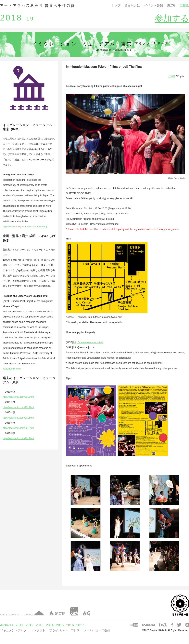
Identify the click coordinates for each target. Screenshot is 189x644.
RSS (187, 625)
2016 (70, 625)
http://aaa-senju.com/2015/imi (18, 418)
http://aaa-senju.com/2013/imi (18, 397)
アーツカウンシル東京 (22, 613)
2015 (60, 625)
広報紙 (184, 5)
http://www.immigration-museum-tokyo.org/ (25, 227)
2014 (50, 625)
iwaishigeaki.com (12, 369)
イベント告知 (154, 5)
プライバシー (58, 630)
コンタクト (38, 630)
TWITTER (179, 625)
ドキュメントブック (13, 630)
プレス (75, 630)
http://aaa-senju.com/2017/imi (18, 438)
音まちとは (132, 5)
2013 (40, 625)
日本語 (172, 76)
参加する (172, 18)
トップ (116, 5)
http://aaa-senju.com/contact (88, 342)
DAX (163, 625)
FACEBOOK (172, 625)
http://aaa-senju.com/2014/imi (18, 407)
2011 (19, 625)
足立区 (57, 613)
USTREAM (149, 625)
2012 (30, 625)
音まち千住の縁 (37, 6)
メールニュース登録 (97, 630)
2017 (80, 625)
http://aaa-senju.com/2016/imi (18, 428)
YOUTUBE (134, 625)
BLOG (171, 5)
